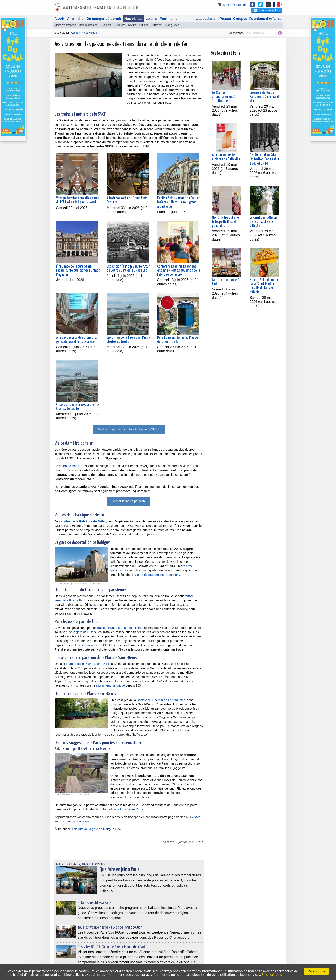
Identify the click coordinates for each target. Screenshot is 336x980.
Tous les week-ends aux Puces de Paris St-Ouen (110, 927)
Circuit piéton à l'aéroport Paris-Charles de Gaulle (128, 340)
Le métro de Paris (67, 466)
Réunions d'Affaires (266, 19)
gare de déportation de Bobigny (159, 575)
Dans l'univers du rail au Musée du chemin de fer (178, 340)
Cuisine (144, 25)
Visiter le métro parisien (129, 501)
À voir (59, 19)
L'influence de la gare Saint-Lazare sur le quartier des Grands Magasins (78, 271)
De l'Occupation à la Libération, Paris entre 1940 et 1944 (264, 156)
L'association (207, 19)
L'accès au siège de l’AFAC (94, 645)
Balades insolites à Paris (94, 903)
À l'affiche (75, 19)
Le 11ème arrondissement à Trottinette (224, 94)
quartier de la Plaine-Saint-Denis (88, 664)
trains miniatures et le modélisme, (120, 628)
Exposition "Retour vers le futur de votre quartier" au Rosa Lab (128, 269)
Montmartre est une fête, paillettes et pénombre (225, 218)
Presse (225, 19)
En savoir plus (272, 975)
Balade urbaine (88, 25)
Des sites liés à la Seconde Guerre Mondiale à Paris (112, 947)
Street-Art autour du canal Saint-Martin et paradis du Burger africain (264, 283)
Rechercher (236, 33)
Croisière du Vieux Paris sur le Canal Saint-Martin (265, 94)
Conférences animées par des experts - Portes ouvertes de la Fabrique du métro (179, 271)
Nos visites (133, 19)
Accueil (75, 33)
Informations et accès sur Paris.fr (123, 809)
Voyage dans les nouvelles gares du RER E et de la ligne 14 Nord (78, 200)
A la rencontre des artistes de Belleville (226, 154)
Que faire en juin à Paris (119, 869)
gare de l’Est (85, 632)
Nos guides (172, 25)
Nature (132, 25)
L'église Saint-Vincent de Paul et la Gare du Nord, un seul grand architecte (179, 202)
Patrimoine (169, 19)
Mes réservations (232, 5)
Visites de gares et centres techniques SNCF (129, 429)
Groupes (240, 19)
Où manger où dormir (104, 19)
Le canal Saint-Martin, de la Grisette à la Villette (264, 218)
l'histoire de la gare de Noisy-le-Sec (96, 829)
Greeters (120, 25)
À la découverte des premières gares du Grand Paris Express (77, 340)
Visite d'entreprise (65, 25)
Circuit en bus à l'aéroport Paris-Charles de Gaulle (78, 407)
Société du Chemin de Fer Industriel (162, 700)
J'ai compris (316, 971)
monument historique (111, 685)
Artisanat (157, 25)
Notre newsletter (267, 10)
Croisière (106, 25)
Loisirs (151, 19)
